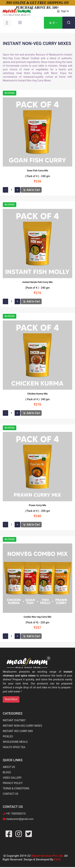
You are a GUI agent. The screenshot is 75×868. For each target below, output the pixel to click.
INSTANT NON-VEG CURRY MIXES (22, 726)
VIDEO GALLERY (12, 778)
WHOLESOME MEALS (15, 742)
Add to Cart (31, 190)
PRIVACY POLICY (13, 783)
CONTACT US (10, 794)
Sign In (63, 11)
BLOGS (7, 772)
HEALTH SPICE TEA (14, 747)
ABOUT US (9, 767)
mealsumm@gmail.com (19, 819)
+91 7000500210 (15, 814)
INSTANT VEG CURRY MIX (18, 731)
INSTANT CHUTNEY (14, 720)
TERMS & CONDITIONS (16, 788)
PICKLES (8, 736)
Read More (11, 699)
